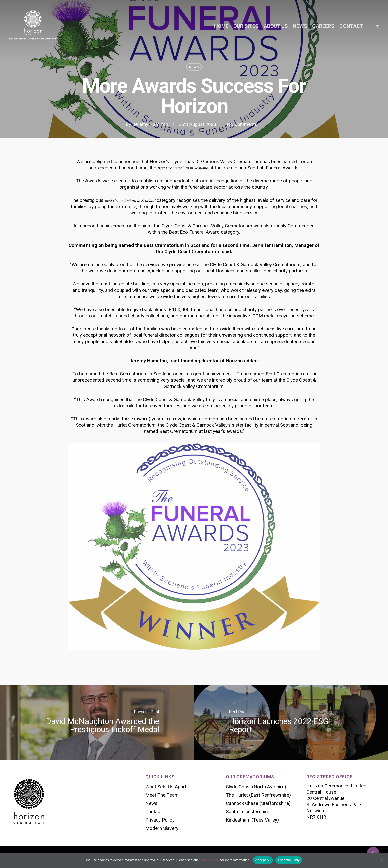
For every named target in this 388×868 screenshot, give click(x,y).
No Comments (242, 124)
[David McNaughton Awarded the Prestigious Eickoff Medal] (97, 722)
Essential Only (289, 860)
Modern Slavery (162, 828)
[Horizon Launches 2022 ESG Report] (291, 722)
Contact (154, 812)
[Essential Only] (382, 860)
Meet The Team (162, 795)
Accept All (263, 860)
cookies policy (209, 860)
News (194, 67)
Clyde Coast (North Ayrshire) (256, 787)
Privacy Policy (160, 820)
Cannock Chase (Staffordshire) (258, 803)
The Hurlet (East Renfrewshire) (258, 795)
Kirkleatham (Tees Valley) (252, 820)
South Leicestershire (247, 812)
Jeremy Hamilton (150, 124)
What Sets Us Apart (166, 787)
